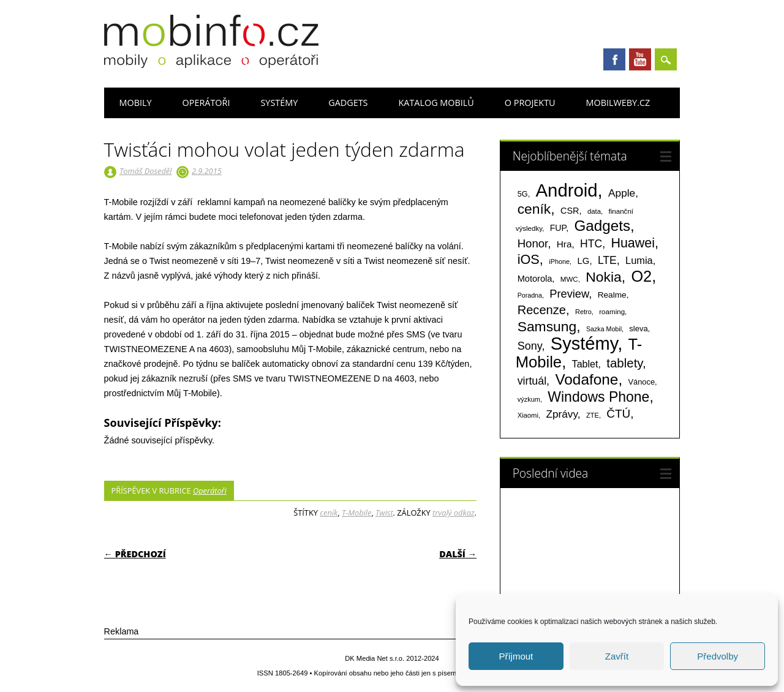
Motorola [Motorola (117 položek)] (535, 279)
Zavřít (617, 656)
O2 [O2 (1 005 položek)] (641, 276)
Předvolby (718, 656)
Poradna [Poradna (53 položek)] (530, 295)
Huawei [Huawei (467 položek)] (633, 243)
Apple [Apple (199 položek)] (622, 193)
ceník (329, 513)
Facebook (614, 59)
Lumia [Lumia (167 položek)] (639, 260)
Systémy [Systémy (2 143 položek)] (584, 344)
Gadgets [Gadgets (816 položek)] (602, 226)
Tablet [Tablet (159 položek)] (585, 364)
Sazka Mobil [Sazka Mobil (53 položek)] (604, 329)
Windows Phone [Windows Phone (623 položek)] (598, 397)
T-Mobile (357, 513)
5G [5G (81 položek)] (523, 194)
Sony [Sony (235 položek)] (530, 346)
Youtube (640, 59)
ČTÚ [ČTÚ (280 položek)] (618, 414)
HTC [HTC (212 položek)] (591, 244)
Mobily (136, 103)
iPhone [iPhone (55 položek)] (559, 261)
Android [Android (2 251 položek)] (567, 190)
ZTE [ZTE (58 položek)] (593, 415)
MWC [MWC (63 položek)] (569, 279)
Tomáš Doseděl (145, 171)
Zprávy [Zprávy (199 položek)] (561, 414)
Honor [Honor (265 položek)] (533, 243)
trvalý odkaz (454, 513)
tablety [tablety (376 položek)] (624, 363)
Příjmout (516, 656)
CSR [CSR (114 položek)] (570, 211)
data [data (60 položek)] (594, 211)
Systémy (279, 103)
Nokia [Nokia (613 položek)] (603, 277)
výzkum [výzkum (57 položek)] (529, 399)
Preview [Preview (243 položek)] (569, 294)
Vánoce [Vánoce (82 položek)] (642, 382)
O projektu (530, 103)
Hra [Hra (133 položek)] (564, 244)
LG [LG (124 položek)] (583, 261)
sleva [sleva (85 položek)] (638, 329)
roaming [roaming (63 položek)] (612, 312)
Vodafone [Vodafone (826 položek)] (586, 379)
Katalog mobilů (436, 103)
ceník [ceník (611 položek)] (534, 209)
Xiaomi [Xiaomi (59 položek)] (528, 415)
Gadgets (348, 103)
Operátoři (206, 103)
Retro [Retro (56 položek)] (583, 312)
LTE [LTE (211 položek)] (607, 260)
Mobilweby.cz (618, 103)
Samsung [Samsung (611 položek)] (547, 326)
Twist (384, 513)
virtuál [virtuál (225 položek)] (532, 381)
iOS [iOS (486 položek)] (529, 259)
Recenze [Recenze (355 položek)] (542, 310)
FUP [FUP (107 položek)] (558, 228)
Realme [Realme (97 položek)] (612, 295)
